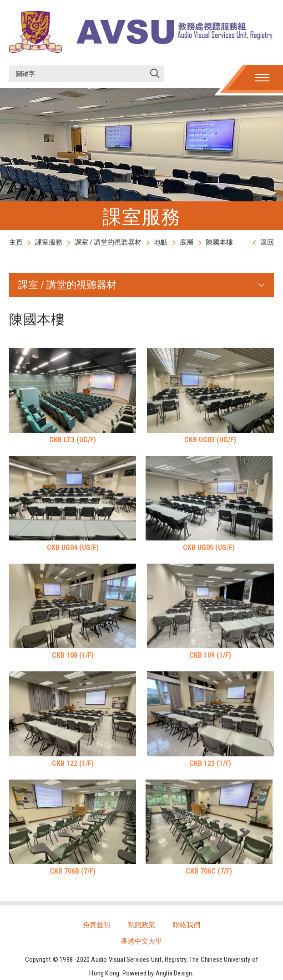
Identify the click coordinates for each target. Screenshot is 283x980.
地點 (161, 242)
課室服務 (49, 242)
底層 (187, 242)
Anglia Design (174, 973)
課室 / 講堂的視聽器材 (108, 242)
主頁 (16, 242)
